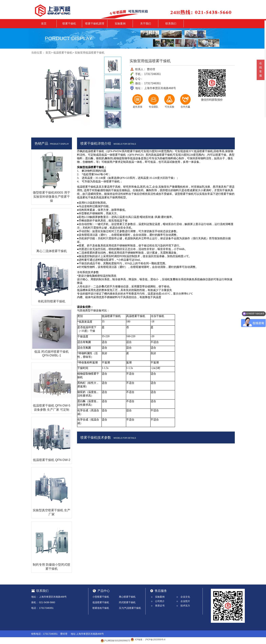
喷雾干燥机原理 (95, 24)
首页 (44, 24)
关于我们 (146, 24)
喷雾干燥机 (69, 24)
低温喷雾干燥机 (63, 53)
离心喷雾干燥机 (127, 597)
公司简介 (160, 601)
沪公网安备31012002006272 (115, 641)
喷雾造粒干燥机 (101, 608)
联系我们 (171, 24)
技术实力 (185, 606)
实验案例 (120, 24)
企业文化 (185, 597)
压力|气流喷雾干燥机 (130, 608)
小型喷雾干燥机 (101, 597)
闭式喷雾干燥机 (127, 602)
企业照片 (185, 601)
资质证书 (160, 606)
